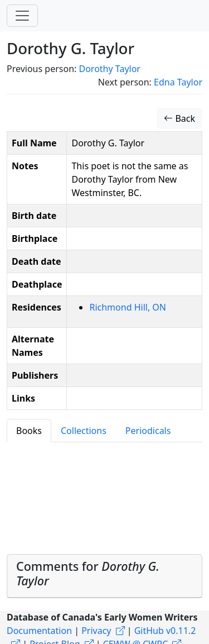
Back (179, 118)
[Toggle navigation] (22, 16)
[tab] (104, 576)
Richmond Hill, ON (128, 307)
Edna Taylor (178, 82)
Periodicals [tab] (148, 431)
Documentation (39, 631)
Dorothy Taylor (109, 69)
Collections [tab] (84, 431)
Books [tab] (29, 431)
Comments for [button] (88, 573)
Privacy (96, 631)
